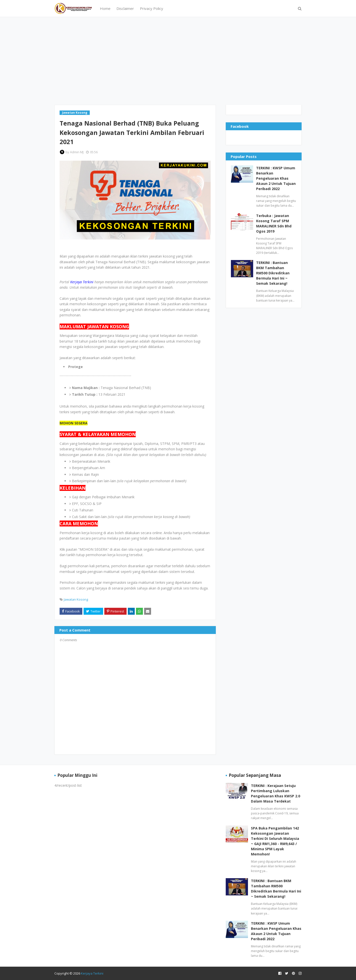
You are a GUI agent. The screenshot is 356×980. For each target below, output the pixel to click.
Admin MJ (77, 152)
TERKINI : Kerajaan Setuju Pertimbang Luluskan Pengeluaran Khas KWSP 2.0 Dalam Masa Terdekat (276, 793)
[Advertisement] (178, 60)
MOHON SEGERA (74, 423)
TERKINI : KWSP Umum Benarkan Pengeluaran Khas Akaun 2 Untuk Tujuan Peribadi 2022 (276, 178)
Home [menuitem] (105, 8)
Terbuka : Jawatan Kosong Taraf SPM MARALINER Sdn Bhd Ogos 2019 (274, 223)
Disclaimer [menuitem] (125, 8)
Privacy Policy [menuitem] (152, 8)
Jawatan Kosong (76, 599)
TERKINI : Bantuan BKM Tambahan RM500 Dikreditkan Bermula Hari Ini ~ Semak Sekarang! (273, 273)
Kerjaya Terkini (92, 973)
